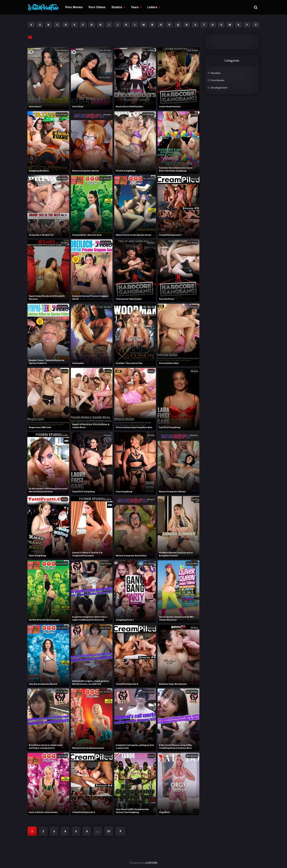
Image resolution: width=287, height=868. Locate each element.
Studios (117, 7)
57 (109, 831)
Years (135, 7)
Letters (152, 7)
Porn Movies (74, 7)
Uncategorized (219, 88)
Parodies (216, 73)
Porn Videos (97, 7)
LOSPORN (151, 863)
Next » (120, 831)
